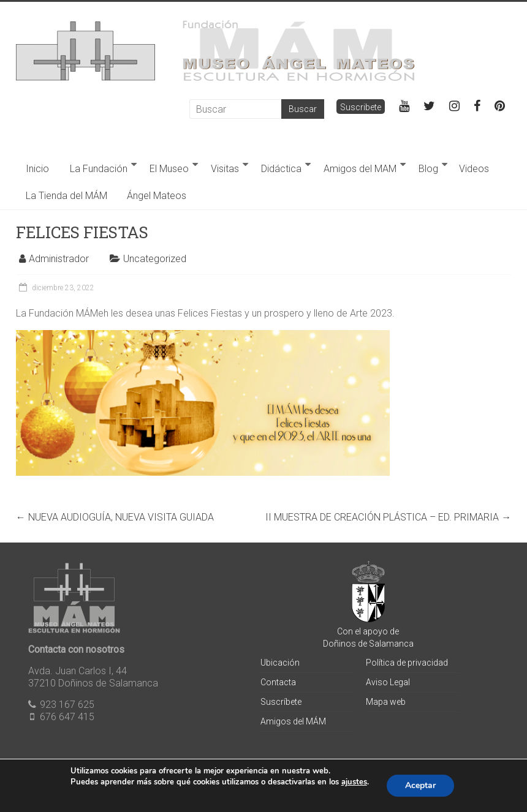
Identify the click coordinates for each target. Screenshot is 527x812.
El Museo (169, 169)
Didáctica (281, 169)
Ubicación (280, 663)
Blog (428, 169)
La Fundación (99, 169)
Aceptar (420, 785)
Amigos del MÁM (293, 721)
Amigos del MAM (360, 169)
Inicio (37, 169)
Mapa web (386, 702)
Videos (474, 169)
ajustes (354, 782)
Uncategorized (155, 259)
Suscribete (361, 107)
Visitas (225, 169)
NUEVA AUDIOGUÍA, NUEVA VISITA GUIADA (115, 517)
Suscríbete (281, 702)
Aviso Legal (388, 682)
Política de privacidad (407, 663)
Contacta (278, 682)
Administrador (59, 259)
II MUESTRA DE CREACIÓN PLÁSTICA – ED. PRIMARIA (388, 517)
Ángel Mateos (157, 196)
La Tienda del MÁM (66, 196)
